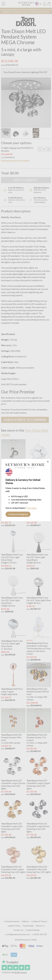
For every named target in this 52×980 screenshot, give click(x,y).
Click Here (31, 508)
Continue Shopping (18, 514)
